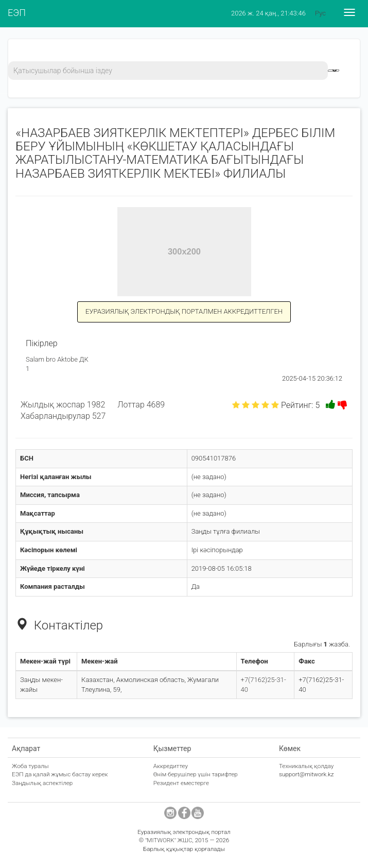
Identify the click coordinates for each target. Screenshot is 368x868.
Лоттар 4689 (141, 405)
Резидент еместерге (181, 783)
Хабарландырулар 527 (63, 416)
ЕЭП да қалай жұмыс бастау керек (60, 774)
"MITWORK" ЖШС (169, 840)
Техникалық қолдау (306, 766)
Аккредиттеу (171, 766)
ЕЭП (17, 13)
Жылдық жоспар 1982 (63, 405)
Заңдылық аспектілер (42, 783)
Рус (320, 13)
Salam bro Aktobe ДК (57, 359)
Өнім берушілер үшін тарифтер (196, 774)
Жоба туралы (30, 766)
